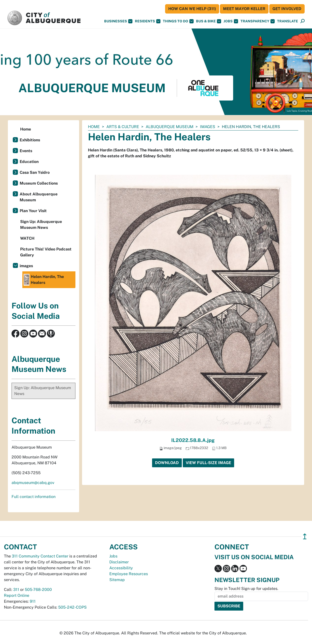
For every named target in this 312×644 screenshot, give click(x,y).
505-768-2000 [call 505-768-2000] (38, 590)
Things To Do (178, 21)
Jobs (231, 21)
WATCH (27, 238)
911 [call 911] (33, 601)
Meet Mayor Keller (244, 9)
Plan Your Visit (33, 211)
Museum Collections (39, 183)
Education (29, 162)
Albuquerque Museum (170, 127)
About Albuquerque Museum (39, 197)
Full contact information (34, 497)
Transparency (258, 21)
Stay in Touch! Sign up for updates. (246, 589)
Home (94, 127)
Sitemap (117, 580)
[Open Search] (303, 21)
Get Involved (287, 9)
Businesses (118, 21)
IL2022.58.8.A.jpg (193, 440)
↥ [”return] (305, 536)
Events (26, 151)
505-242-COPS (72, 607)
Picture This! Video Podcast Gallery (46, 252)
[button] (288, 21)
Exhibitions (30, 140)
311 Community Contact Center (40, 556)
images (208, 127)
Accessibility (121, 568)
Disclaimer (119, 562)
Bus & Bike (209, 21)
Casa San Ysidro (35, 172)
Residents (148, 21)
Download (167, 463)
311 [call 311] (16, 590)
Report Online (17, 595)
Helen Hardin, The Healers (44, 280)
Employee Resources (129, 574)
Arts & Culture (123, 127)
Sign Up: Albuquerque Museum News (41, 225)
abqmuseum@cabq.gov (33, 483)
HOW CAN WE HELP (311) (192, 9)
